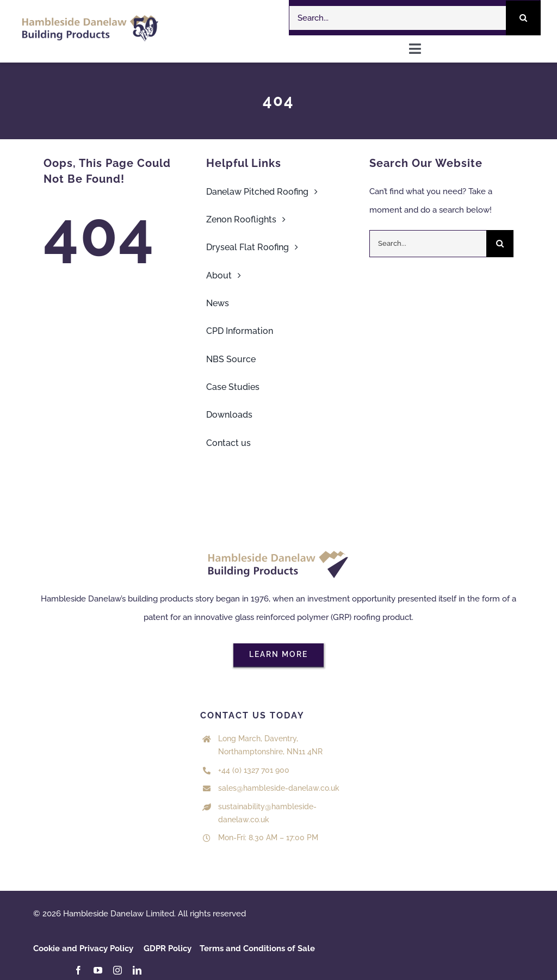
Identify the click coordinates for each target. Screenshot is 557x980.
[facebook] (78, 970)
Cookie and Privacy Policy (83, 948)
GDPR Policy (168, 948)
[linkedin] (137, 970)
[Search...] (398, 18)
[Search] (523, 18)
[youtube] (98, 970)
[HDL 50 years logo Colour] (90, 19)
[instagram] (117, 970)
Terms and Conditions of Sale (257, 948)
